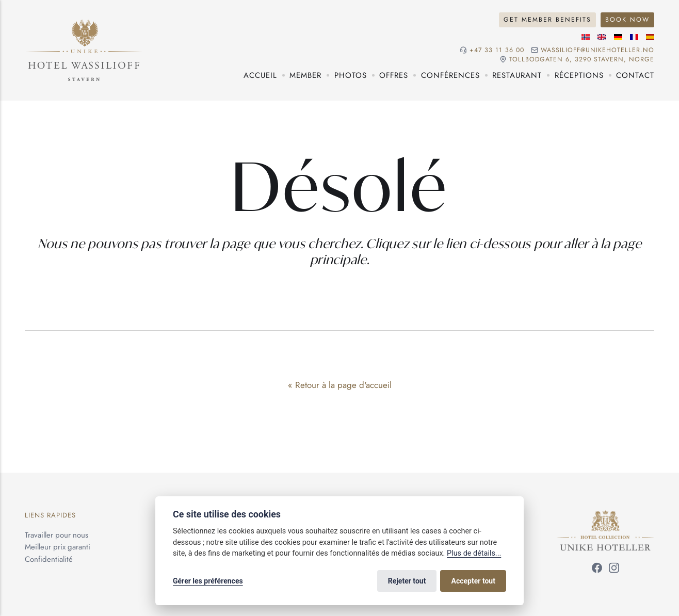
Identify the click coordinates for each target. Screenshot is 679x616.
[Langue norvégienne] (586, 37)
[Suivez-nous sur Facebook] (597, 570)
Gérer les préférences (208, 581)
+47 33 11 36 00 (497, 50)
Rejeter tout (407, 581)
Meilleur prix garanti (58, 547)
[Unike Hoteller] (605, 516)
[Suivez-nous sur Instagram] (614, 570)
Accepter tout (473, 581)
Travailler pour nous (56, 534)
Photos (351, 75)
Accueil (260, 75)
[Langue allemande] (618, 37)
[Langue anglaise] (602, 37)
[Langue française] (634, 37)
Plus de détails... (474, 553)
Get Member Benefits (547, 20)
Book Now (627, 20)
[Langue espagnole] (650, 37)
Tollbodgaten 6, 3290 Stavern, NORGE (582, 60)
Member (305, 75)
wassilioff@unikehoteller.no (597, 50)
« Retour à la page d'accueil (340, 385)
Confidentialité (49, 559)
